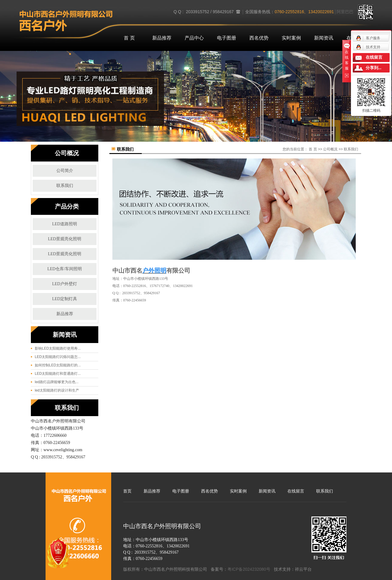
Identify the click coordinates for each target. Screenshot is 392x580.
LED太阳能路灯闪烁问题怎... (58, 357)
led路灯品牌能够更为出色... (57, 382)
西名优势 (259, 38)
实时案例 (291, 38)
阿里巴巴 (345, 12)
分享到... (374, 68)
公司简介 (65, 171)
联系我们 (65, 186)
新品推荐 (162, 38)
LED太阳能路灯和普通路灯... (58, 374)
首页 (127, 491)
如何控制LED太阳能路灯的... (58, 365)
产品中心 (194, 38)
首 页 (129, 38)
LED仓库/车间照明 (65, 269)
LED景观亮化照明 (65, 239)
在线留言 (296, 491)
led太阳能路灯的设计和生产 (57, 390)
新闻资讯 (324, 38)
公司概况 (330, 149)
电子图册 (227, 38)
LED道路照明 (65, 224)
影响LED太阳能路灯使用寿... (58, 348)
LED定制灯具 (65, 299)
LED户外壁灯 (65, 284)
